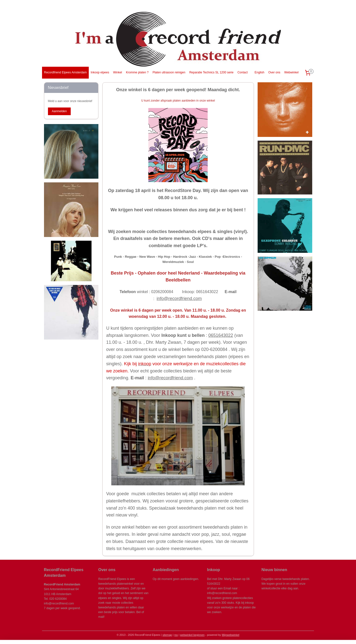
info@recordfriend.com (179, 299)
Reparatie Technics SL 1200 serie (211, 72)
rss (176, 635)
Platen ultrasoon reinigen (169, 72)
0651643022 (221, 335)
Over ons (274, 72)
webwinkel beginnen (192, 635)
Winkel (117, 72)
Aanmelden (59, 111)
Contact (242, 72)
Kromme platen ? (137, 72)
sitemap (167, 635)
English (259, 72)
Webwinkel (291, 72)
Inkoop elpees (100, 72)
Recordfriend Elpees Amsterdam (65, 72)
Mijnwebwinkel (231, 635)
